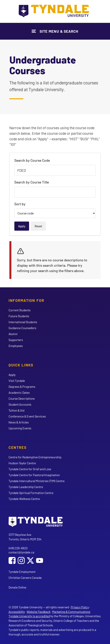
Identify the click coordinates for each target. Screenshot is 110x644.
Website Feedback (39, 612)
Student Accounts (20, 404)
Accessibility (17, 612)
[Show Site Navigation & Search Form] (55, 31)
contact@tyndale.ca (21, 552)
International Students (23, 322)
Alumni (13, 334)
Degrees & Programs (22, 387)
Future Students (19, 316)
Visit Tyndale (17, 381)
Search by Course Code (32, 160)
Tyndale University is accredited (29, 616)
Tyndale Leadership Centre (26, 487)
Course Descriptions (22, 398)
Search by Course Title (32, 182)
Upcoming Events (20, 428)
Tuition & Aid (16, 410)
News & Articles (19, 422)
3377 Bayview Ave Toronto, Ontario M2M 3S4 (25, 537)
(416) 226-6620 (18, 548)
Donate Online (17, 587)
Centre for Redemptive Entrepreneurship (35, 457)
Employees (16, 346)
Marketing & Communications (71, 612)
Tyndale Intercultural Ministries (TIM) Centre (37, 481)
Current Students (20, 310)
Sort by (20, 204)
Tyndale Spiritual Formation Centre (31, 493)
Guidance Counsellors (22, 328)
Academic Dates (19, 393)
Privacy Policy (80, 607)
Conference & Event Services (27, 416)
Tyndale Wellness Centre (24, 499)
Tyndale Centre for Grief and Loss (30, 469)
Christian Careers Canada (25, 578)
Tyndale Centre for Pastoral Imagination (34, 475)
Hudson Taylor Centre (22, 463)
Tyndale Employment (22, 572)
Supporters (16, 340)
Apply (12, 375)
